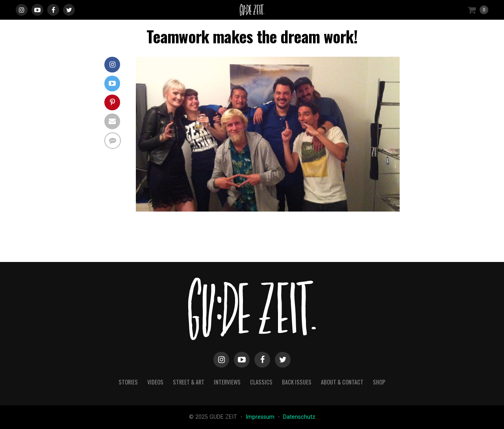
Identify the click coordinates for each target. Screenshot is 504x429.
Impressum (261, 417)
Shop (379, 382)
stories (128, 382)
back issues (297, 382)
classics (261, 382)
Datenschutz (299, 417)
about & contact (342, 382)
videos (155, 382)
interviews (227, 382)
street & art (189, 382)
